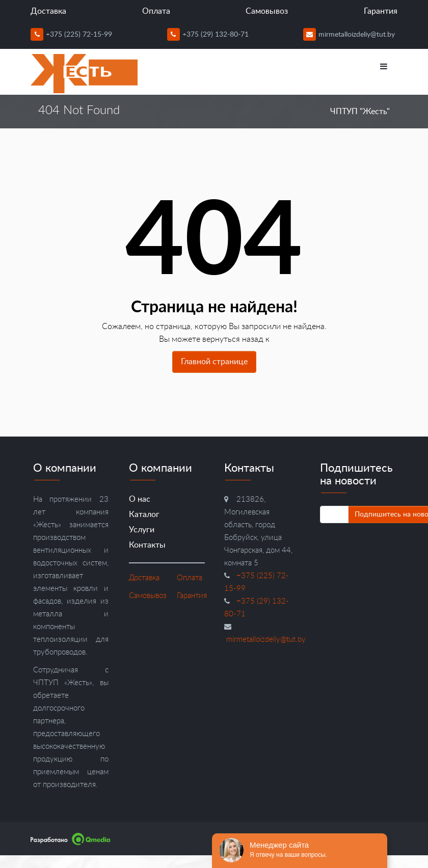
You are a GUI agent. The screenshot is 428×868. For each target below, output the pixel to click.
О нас (140, 499)
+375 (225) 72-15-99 (71, 35)
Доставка (48, 11)
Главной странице (214, 362)
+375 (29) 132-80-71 (208, 35)
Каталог (144, 514)
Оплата (156, 11)
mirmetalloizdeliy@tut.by (349, 35)
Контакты (147, 545)
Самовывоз (267, 11)
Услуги (142, 530)
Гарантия (381, 11)
